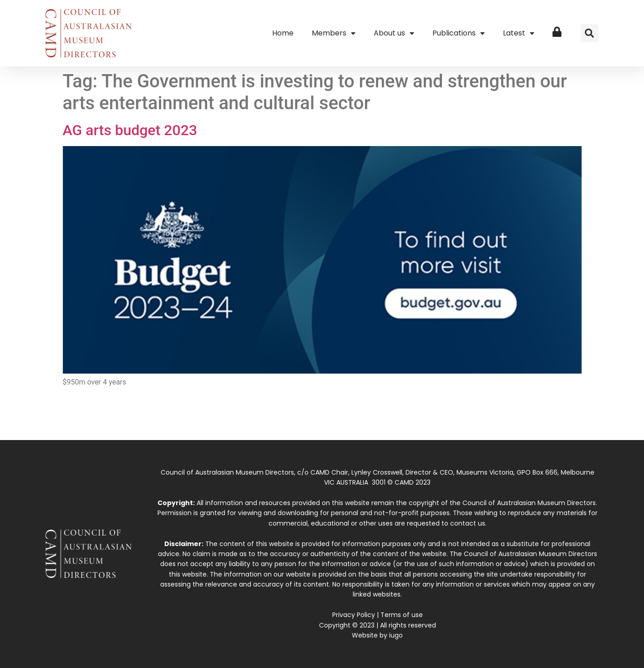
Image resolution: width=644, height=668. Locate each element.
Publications (459, 33)
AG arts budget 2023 (130, 130)
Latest (519, 33)
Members (334, 33)
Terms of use (402, 615)
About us (394, 33)
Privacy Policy (354, 615)
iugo (396, 635)
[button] (589, 33)
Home (283, 33)
